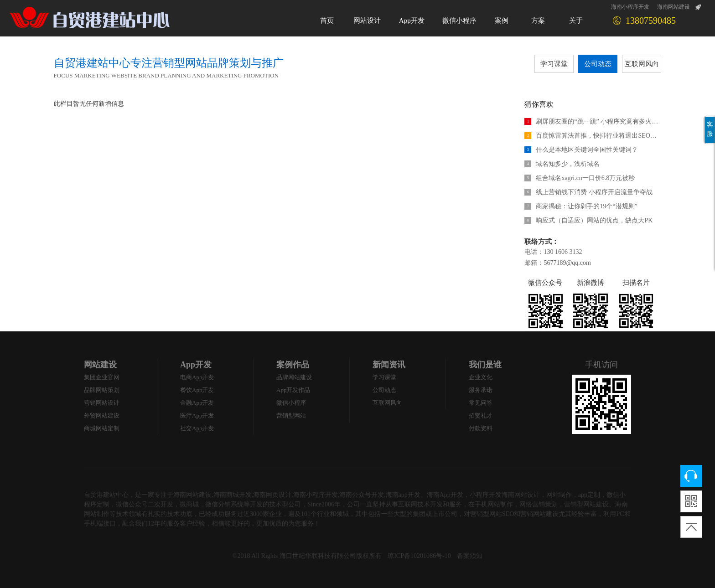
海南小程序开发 (630, 7)
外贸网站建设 (102, 415)
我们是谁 (485, 365)
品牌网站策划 (102, 390)
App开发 (196, 365)
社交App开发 (197, 428)
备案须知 (470, 556)
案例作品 (293, 365)
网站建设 (100, 365)
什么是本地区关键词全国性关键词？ (581, 150)
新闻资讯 (389, 365)
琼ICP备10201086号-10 (419, 556)
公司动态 (598, 64)
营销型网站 (291, 415)
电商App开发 (197, 377)
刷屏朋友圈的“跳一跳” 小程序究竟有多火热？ (593, 121)
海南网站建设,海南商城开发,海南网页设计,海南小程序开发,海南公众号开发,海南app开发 (297, 495)
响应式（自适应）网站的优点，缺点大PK (588, 220)
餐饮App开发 (197, 390)
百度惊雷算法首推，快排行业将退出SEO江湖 (593, 136)
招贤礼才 (481, 415)
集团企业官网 (102, 377)
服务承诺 (481, 390)
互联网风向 (642, 64)
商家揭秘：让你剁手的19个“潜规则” (581, 206)
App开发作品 (293, 390)
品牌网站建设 (294, 377)
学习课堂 (554, 64)
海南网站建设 (674, 7)
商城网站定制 (102, 428)
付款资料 (481, 428)
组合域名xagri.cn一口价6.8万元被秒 (580, 178)
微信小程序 (291, 403)
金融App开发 (197, 403)
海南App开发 (445, 495)
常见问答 (481, 403)
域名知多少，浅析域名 (562, 164)
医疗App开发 (197, 415)
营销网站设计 (102, 403)
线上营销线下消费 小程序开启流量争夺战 (588, 192)
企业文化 (481, 377)
